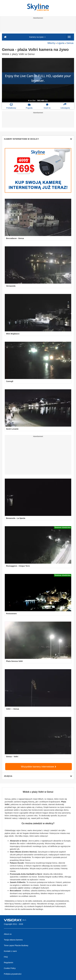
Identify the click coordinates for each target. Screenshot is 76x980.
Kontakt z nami (10, 951)
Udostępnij (65, 106)
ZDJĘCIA (38, 776)
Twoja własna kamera (13, 940)
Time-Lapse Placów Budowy (16, 945)
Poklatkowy (11, 106)
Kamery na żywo (37, 37)
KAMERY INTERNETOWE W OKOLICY (38, 139)
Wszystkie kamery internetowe (39, 767)
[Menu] (69, 37)
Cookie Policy (10, 968)
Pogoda (29, 106)
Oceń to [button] (47, 106)
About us (8, 934)
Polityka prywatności (13, 974)
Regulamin (9, 962)
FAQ (6, 957)
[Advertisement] (38, 26)
